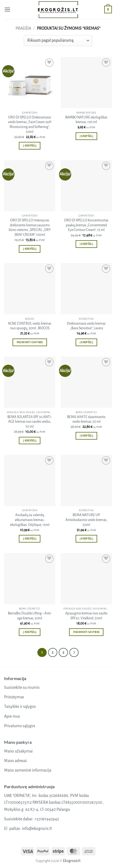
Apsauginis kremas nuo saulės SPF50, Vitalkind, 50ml (86, 616)
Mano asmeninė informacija (28, 770)
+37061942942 (47, 819)
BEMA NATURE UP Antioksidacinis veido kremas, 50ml (86, 520)
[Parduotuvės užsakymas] (58, 41)
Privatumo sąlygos (20, 726)
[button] (7, 9)
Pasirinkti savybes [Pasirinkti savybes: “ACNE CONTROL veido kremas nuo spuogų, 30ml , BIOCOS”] (30, 342)
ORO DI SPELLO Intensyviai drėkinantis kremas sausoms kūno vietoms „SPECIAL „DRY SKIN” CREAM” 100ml (30, 228)
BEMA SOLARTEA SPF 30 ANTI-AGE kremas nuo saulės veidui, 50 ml (30, 422)
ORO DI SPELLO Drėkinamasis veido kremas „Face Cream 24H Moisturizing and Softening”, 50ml (30, 125)
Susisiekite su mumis (22, 687)
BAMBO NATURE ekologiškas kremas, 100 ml (86, 120)
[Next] (74, 653)
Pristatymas (14, 697)
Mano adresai (15, 761)
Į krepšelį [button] (30, 146)
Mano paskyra (18, 742)
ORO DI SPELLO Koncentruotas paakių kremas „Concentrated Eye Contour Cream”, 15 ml (86, 225)
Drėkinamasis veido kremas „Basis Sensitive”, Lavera (86, 326)
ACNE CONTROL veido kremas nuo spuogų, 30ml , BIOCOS (30, 326)
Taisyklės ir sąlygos (20, 706)
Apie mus (12, 716)
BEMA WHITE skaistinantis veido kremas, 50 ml (86, 419)
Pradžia (23, 28)
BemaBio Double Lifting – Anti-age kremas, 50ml (30, 616)
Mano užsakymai (18, 751)
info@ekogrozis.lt (37, 829)
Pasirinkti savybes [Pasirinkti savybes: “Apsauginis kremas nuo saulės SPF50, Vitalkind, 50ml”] (86, 632)
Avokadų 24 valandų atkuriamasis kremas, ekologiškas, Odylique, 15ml (30, 520)
